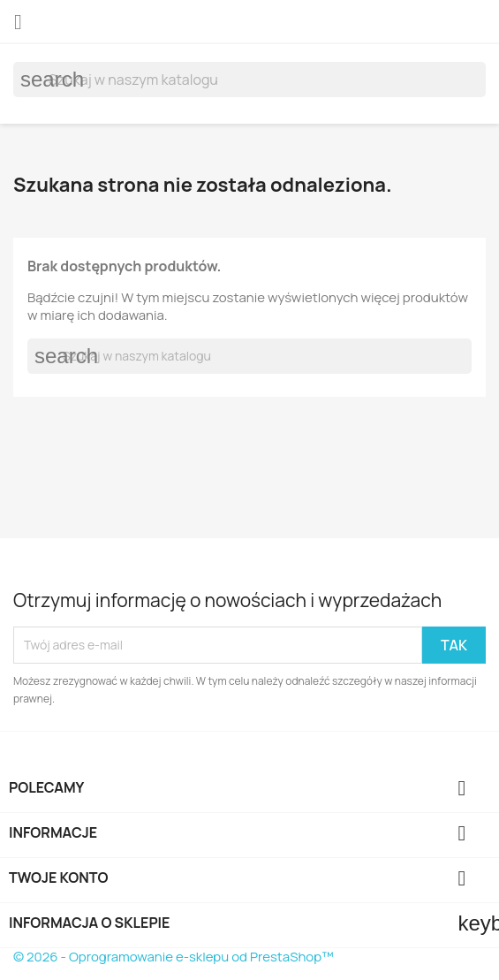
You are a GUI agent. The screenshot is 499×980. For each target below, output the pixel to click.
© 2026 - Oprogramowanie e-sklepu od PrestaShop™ (174, 957)
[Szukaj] (249, 80)
